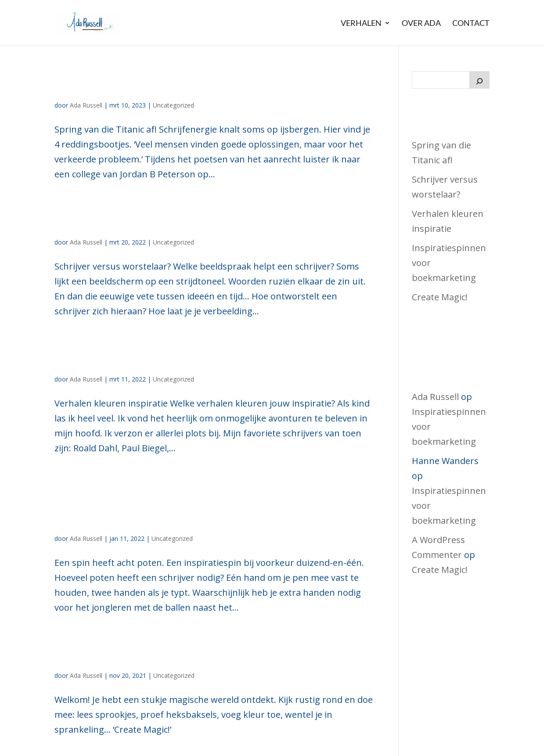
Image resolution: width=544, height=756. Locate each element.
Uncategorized (173, 105)
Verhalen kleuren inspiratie (190, 356)
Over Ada (421, 23)
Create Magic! (125, 653)
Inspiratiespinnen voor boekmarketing (167, 504)
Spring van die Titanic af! (177, 82)
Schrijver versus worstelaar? (195, 219)
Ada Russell (86, 105)
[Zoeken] (479, 80)
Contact (471, 23)
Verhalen (361, 23)
